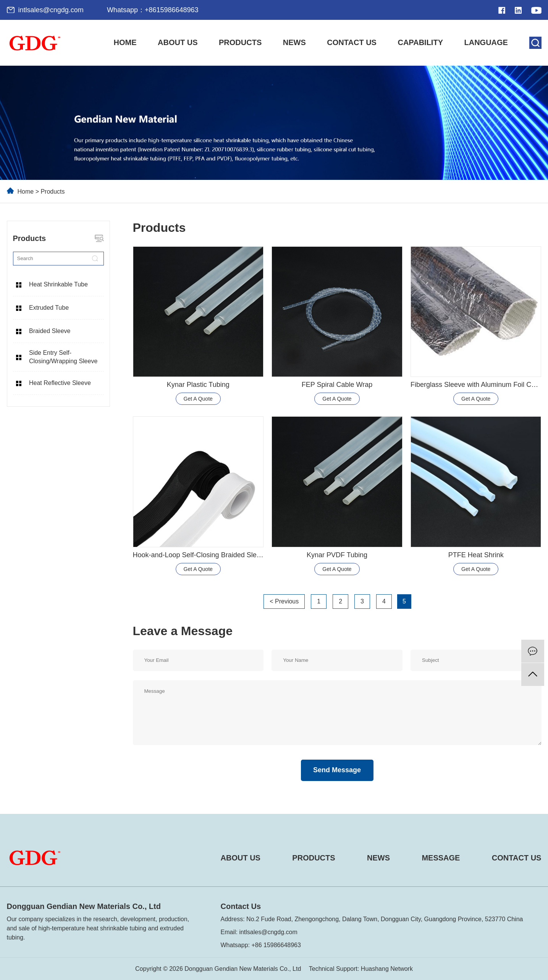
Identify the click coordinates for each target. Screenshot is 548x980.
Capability (420, 42)
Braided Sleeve (50, 331)
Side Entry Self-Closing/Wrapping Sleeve (63, 357)
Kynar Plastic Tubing (198, 385)
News (294, 42)
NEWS (378, 858)
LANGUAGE (486, 42)
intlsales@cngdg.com (51, 10)
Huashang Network (387, 969)
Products (240, 42)
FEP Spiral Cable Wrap (337, 385)
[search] (535, 43)
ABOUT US (241, 858)
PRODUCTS (314, 858)
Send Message (337, 770)
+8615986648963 (172, 10)
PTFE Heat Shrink (476, 555)
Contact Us (352, 42)
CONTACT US (517, 858)
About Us (178, 42)
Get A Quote (198, 399)
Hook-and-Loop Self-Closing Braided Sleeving (203, 555)
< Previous (284, 601)
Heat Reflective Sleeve (60, 383)
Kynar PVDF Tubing (337, 555)
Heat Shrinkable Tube (58, 284)
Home (125, 42)
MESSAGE (441, 858)
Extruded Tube (49, 308)
